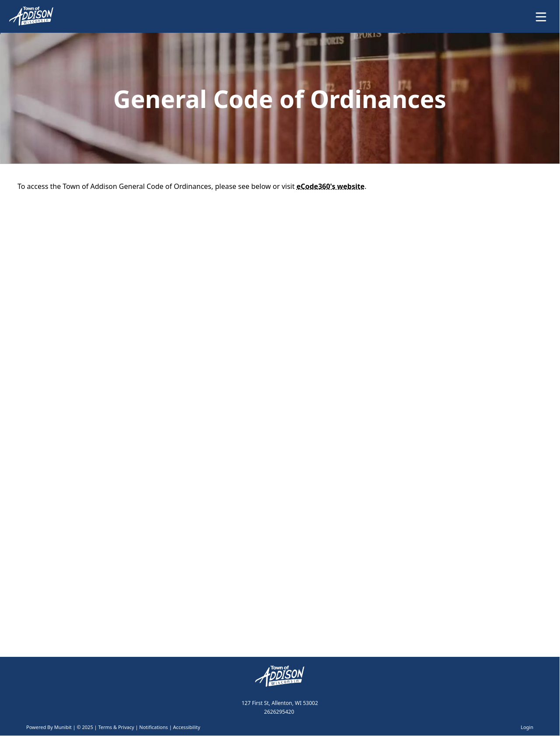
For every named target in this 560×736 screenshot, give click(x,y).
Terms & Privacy (116, 727)
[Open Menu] (541, 17)
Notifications (153, 727)
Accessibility (187, 727)
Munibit (63, 727)
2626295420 (279, 712)
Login (527, 727)
